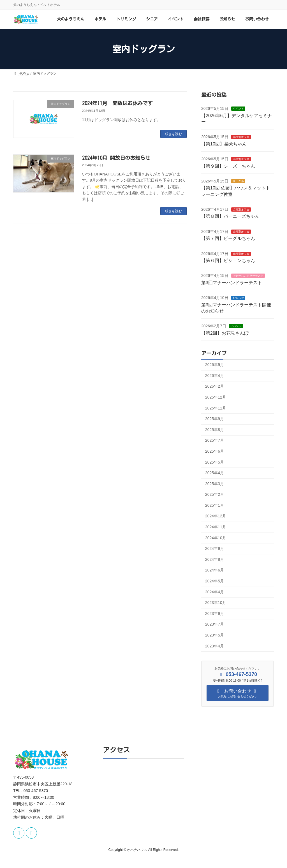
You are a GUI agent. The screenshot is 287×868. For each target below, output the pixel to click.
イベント (238, 109)
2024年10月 (216, 538)
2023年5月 (215, 635)
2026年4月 (215, 376)
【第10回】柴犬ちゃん (224, 144)
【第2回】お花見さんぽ (225, 333)
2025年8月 (215, 430)
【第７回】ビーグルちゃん (228, 239)
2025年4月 (215, 473)
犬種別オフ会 (241, 137)
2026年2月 (215, 386)
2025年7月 (215, 441)
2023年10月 (216, 603)
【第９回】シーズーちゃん (228, 166)
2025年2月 (215, 495)
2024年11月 (216, 527)
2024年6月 (215, 570)
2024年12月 (216, 516)
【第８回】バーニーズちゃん (230, 217)
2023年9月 (215, 614)
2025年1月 (215, 505)
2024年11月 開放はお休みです (117, 103)
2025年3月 (215, 484)
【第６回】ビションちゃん (228, 261)
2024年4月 (215, 592)
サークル (238, 181)
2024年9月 (215, 549)
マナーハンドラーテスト (248, 276)
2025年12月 (216, 397)
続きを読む (173, 134)
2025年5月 (215, 462)
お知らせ (238, 298)
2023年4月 (215, 646)
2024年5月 (215, 581)
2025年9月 (215, 419)
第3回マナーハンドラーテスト (232, 283)
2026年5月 (215, 365)
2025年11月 (216, 408)
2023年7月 (215, 624)
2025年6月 (215, 451)
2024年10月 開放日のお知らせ (116, 158)
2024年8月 (215, 559)
